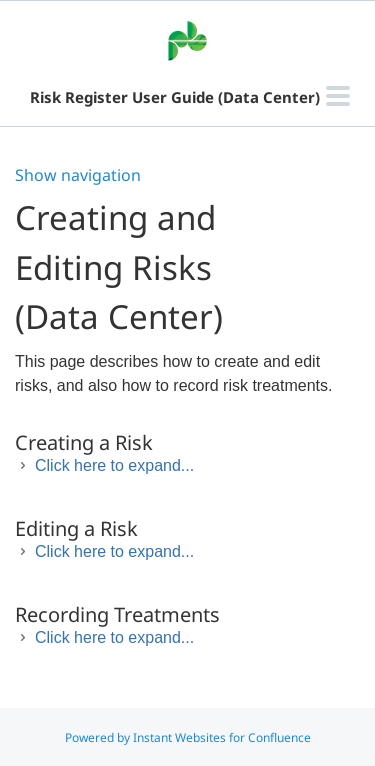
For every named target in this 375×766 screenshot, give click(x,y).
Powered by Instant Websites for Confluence (188, 737)
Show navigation (78, 175)
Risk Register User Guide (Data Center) (175, 97)
